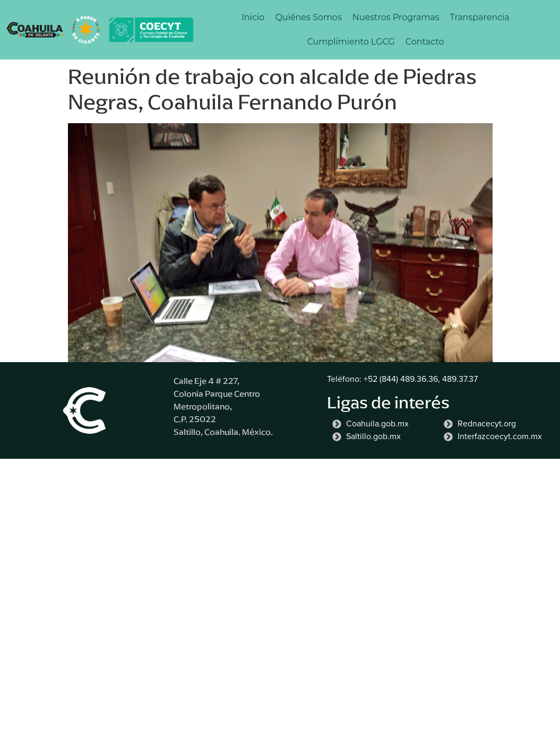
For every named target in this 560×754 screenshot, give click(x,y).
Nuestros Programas (396, 17)
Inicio (253, 17)
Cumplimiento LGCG (351, 42)
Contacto (425, 42)
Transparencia (479, 17)
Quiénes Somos (308, 17)
